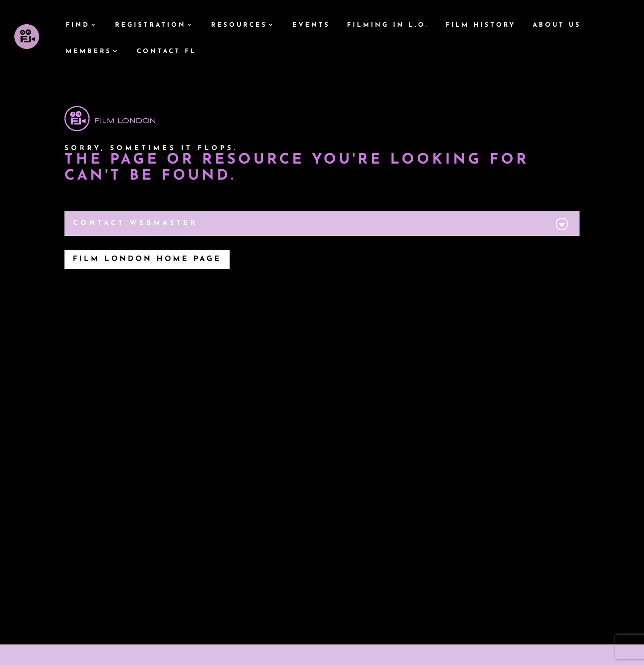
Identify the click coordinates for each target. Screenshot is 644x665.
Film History (481, 25)
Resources (239, 25)
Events (311, 25)
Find (78, 25)
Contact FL (167, 52)
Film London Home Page (147, 259)
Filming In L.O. (388, 25)
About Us (557, 25)
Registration (151, 25)
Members (89, 52)
